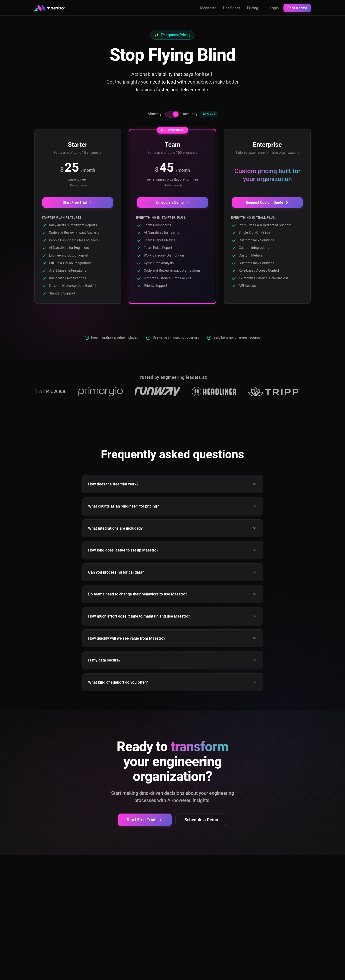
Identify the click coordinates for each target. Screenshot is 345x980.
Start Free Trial (78, 202)
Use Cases (232, 8)
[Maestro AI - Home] (51, 8)
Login (274, 8)
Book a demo (297, 8)
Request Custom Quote (267, 202)
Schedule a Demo (172, 202)
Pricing (253, 8)
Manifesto (208, 8)
